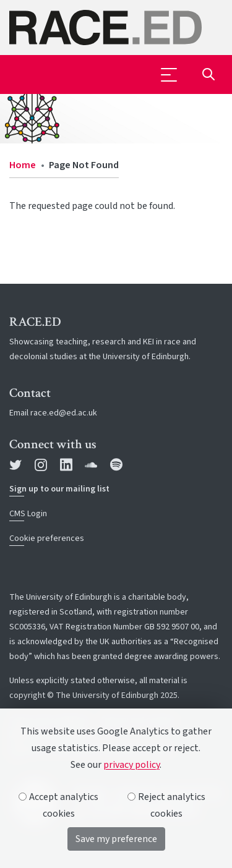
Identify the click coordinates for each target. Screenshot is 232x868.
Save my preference (116, 839)
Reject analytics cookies (166, 805)
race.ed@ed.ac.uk (64, 413)
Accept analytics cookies (58, 805)
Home (23, 165)
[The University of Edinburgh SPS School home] (116, 28)
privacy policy (131, 765)
